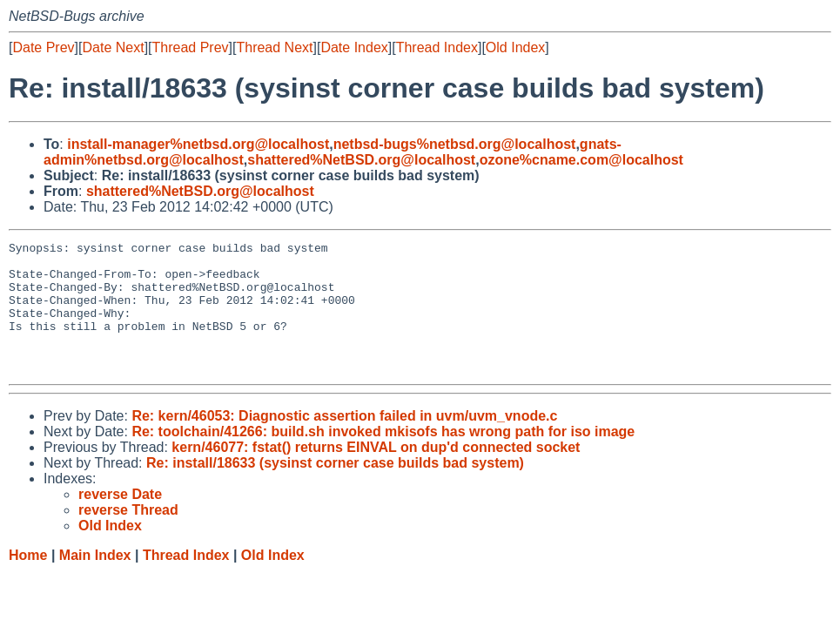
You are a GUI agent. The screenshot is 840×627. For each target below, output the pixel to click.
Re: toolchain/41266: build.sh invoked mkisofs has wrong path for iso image (383, 458)
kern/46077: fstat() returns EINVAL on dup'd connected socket (376, 473)
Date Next (113, 47)
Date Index (354, 47)
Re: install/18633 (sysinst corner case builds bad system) (335, 489)
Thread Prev (191, 47)
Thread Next (274, 47)
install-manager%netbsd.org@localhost (198, 144)
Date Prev (43, 47)
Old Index (515, 47)
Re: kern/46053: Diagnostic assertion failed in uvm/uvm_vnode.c (344, 442)
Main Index (95, 581)
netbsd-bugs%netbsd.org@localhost (455, 144)
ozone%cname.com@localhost (581, 160)
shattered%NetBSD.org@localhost (361, 160)
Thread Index (437, 47)
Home (28, 581)
